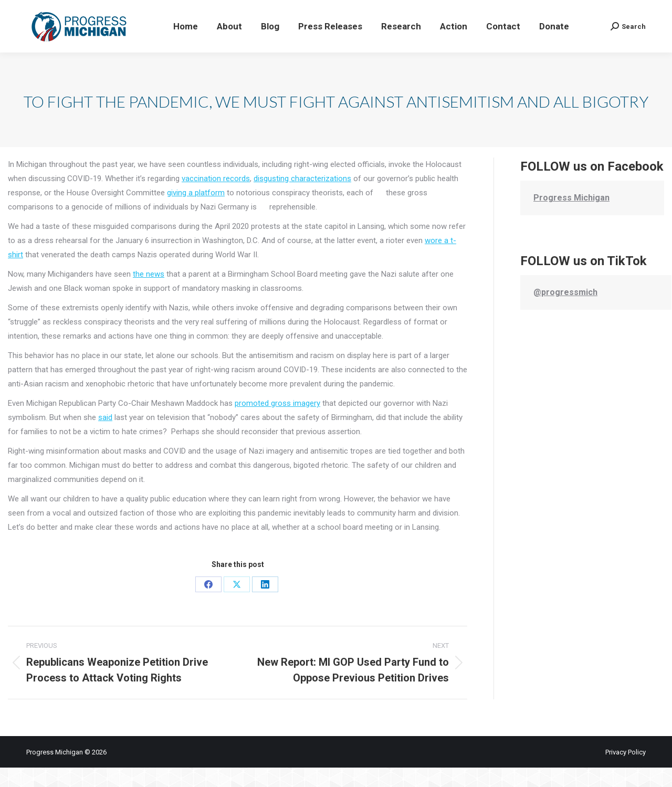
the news (149, 293)
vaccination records (216, 198)
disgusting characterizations (302, 198)
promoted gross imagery (277, 423)
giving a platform (196, 212)
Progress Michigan (571, 217)
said (105, 437)
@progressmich (565, 312)
